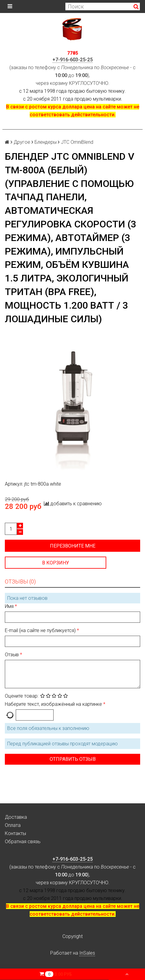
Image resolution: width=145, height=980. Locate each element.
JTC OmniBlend (77, 142)
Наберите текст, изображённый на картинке (54, 704)
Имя (10, 606)
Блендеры (46, 142)
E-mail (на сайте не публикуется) (41, 630)
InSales (87, 953)
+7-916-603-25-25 (72, 60)
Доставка (16, 817)
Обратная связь (23, 842)
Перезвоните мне (73, 546)
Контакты (15, 833)
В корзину (56, 563)
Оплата (13, 825)
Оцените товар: (22, 696)
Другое (22, 142)
